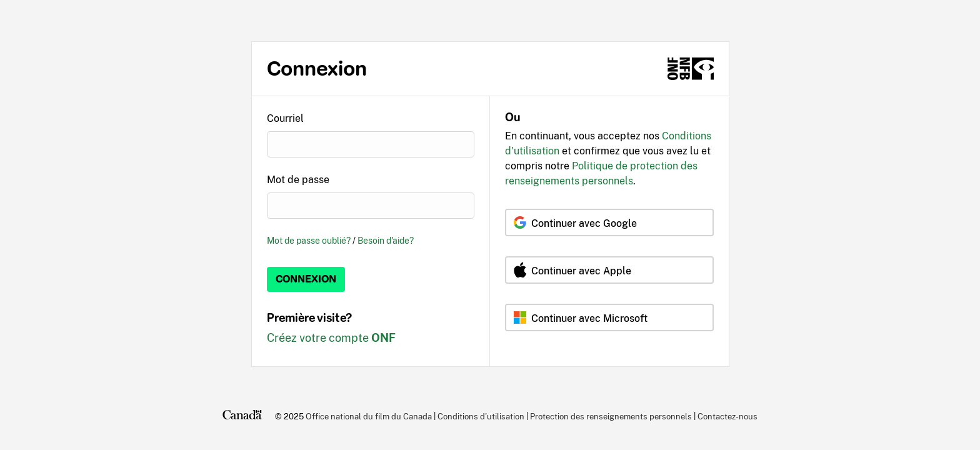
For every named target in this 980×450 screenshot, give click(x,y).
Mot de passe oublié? (309, 240)
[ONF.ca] (691, 69)
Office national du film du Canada (369, 416)
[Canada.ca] (242, 416)
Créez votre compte (331, 338)
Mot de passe (298, 180)
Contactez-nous (727, 416)
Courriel (285, 118)
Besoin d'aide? (386, 240)
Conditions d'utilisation (481, 416)
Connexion (306, 279)
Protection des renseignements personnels (611, 416)
